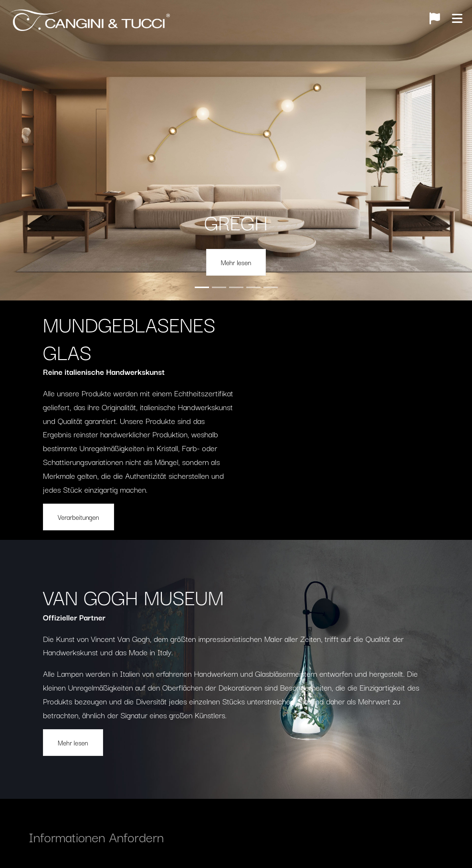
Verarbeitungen (79, 517)
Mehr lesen (236, 262)
